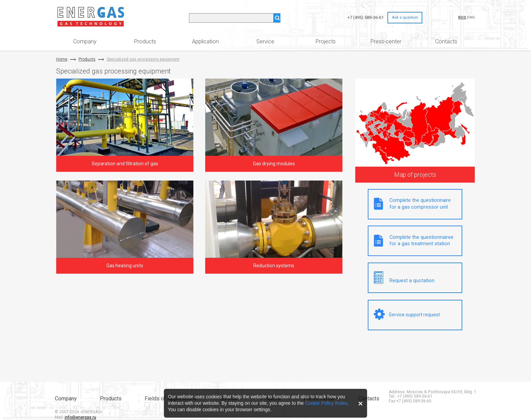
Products (145, 41)
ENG (471, 17)
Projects (326, 41)
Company (85, 41)
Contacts (446, 41)
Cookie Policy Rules (326, 403)
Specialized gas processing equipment (143, 59)
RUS (462, 17)
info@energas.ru (80, 417)
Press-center (386, 41)
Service (265, 41)
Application (205, 41)
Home (62, 59)
